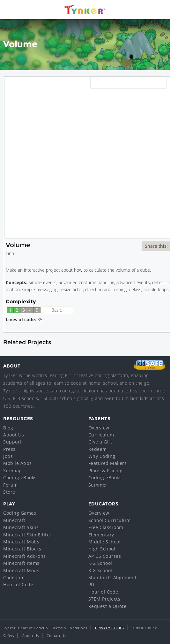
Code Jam (14, 577)
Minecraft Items (21, 563)
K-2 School (100, 563)
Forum (11, 485)
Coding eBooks (20, 477)
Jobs (8, 456)
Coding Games (20, 513)
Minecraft (14, 520)
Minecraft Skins (21, 527)
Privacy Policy (110, 628)
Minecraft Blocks (22, 549)
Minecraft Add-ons (25, 556)
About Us (14, 435)
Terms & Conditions (70, 628)
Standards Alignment (113, 577)
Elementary (101, 535)
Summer (98, 485)
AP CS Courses (105, 556)
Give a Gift (100, 442)
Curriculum (101, 435)
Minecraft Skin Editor (27, 535)
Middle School (105, 542)
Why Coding (102, 456)
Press (9, 449)
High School (102, 549)
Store (9, 492)
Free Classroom (106, 527)
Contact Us (56, 636)
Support (12, 442)
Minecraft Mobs (21, 542)
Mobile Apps (18, 463)
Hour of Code (18, 584)
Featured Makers (108, 463)
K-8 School (100, 570)
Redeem (98, 449)
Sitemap (13, 470)
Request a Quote (107, 606)
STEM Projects (104, 599)
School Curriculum (110, 520)
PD (91, 584)
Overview (99, 428)
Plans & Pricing (106, 470)
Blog (8, 428)
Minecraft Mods (21, 570)
